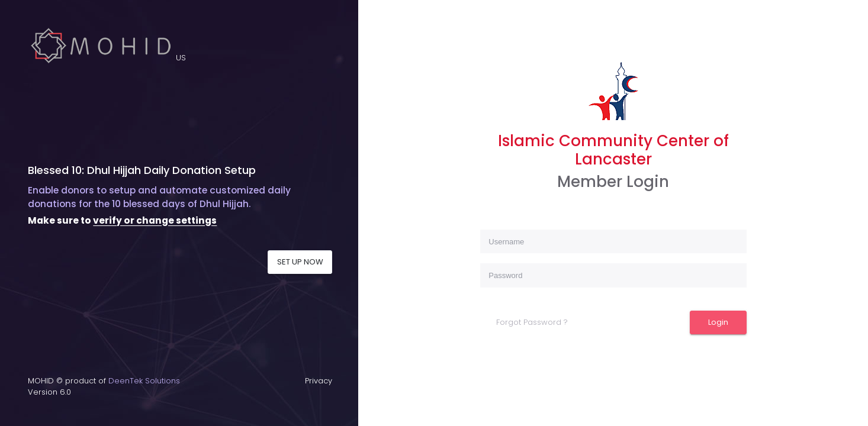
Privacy (319, 381)
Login (718, 322)
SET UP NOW (300, 262)
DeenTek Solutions (144, 381)
